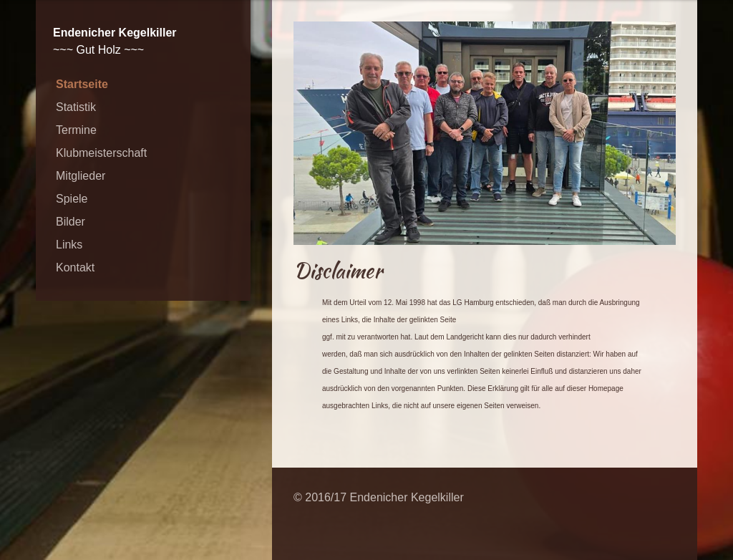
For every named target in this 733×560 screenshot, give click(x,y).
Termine (76, 130)
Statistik (76, 107)
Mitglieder (81, 176)
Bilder (71, 222)
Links (69, 245)
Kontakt (75, 267)
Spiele (72, 199)
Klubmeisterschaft (101, 153)
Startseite (82, 84)
